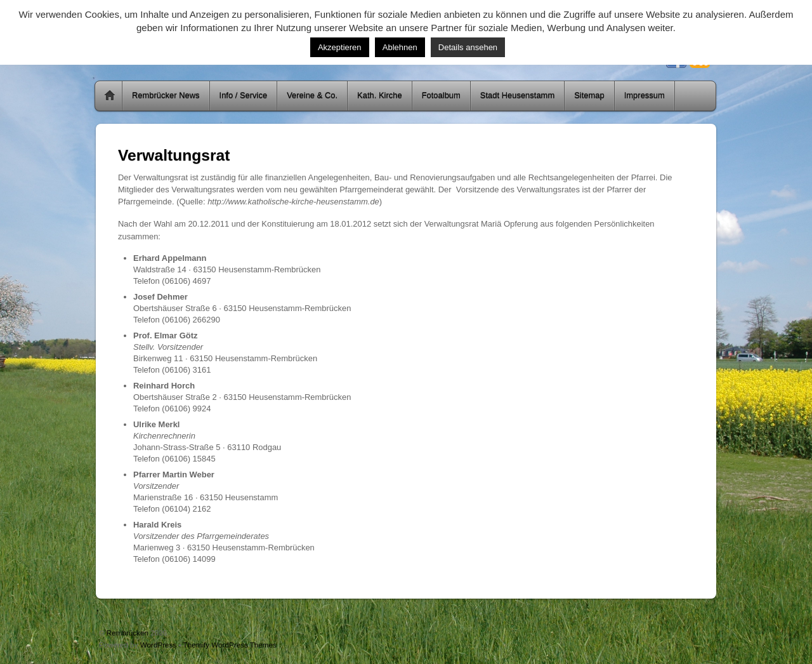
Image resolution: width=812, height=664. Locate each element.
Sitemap (589, 96)
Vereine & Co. (312, 96)
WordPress (158, 645)
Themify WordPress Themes (230, 645)
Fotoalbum (441, 96)
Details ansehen (468, 47)
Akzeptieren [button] (340, 47)
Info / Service (244, 96)
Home (110, 96)
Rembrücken (128, 633)
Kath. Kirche (380, 96)
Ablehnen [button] (400, 47)
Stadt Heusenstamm (517, 96)
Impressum (645, 96)
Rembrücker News (166, 96)
